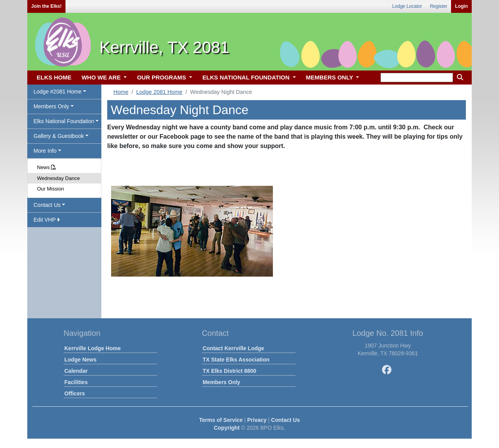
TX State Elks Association (236, 360)
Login (461, 6)
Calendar (76, 371)
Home (121, 92)
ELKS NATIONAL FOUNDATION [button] (247, 77)
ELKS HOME (54, 77)
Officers (75, 393)
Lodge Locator (407, 6)
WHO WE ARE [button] (102, 77)
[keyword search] (417, 78)
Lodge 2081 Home (159, 92)
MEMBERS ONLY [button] (330, 77)
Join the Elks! (46, 6)
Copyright (226, 428)
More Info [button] (45, 151)
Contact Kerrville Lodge (234, 348)
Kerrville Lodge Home (93, 348)
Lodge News (80, 360)
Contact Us (285, 420)
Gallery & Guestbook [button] (59, 136)
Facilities (76, 382)
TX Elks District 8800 (230, 371)
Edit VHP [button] (47, 220)
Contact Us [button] (47, 205)
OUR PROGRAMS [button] (162, 77)
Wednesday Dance (58, 178)
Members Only (221, 382)
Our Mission (50, 189)
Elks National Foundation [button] (64, 121)
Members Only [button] (51, 106)
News (47, 167)
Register (439, 6)
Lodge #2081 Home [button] (58, 92)
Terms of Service (221, 420)
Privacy (257, 420)
